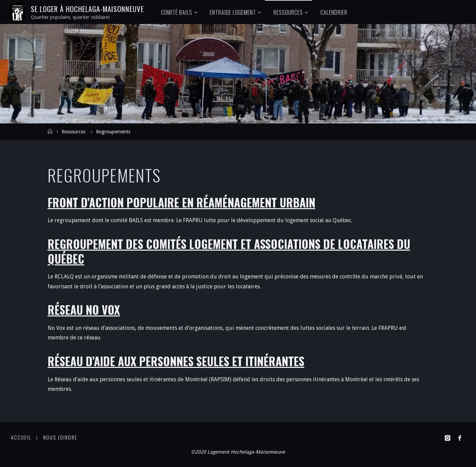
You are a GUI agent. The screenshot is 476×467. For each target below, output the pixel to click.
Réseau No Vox (84, 310)
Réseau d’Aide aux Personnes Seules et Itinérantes (176, 361)
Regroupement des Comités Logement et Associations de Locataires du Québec (229, 251)
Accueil (21, 437)
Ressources (74, 132)
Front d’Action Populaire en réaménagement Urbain (181, 202)
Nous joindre (60, 437)
